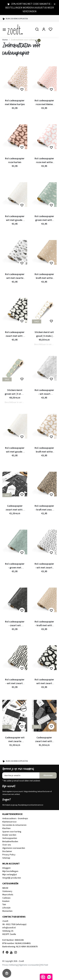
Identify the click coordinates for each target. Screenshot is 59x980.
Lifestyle (6, 908)
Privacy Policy (9, 855)
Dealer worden (9, 835)
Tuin (4, 904)
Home (5, 40)
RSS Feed (44, 965)
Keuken (6, 901)
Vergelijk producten (12, 878)
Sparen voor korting (12, 832)
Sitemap (6, 858)
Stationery (7, 891)
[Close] (55, 4)
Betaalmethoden (10, 841)
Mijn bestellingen (10, 871)
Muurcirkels (8, 894)
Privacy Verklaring (10, 965)
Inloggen (6, 868)
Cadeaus (6, 898)
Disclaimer (7, 851)
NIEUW (5, 888)
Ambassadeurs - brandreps (15, 818)
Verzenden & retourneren (14, 825)
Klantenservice (9, 822)
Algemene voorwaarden (14, 848)
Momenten (7, 911)
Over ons (7, 845)
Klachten (6, 828)
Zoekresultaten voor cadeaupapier (25, 40)
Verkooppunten (10, 838)
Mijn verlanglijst (10, 874)
